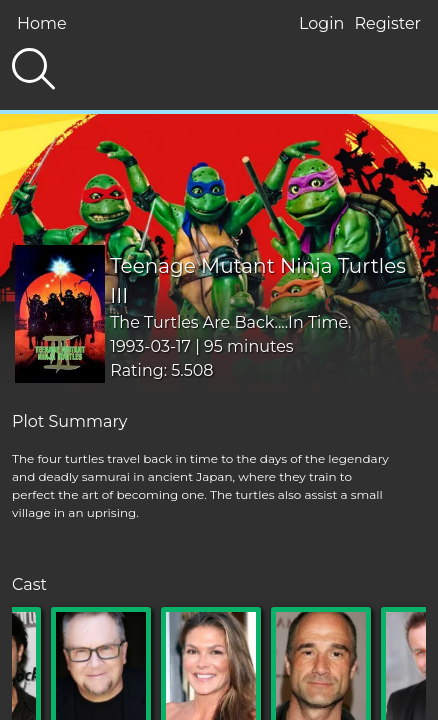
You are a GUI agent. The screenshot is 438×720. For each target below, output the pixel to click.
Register (387, 23)
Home (42, 23)
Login (321, 23)
